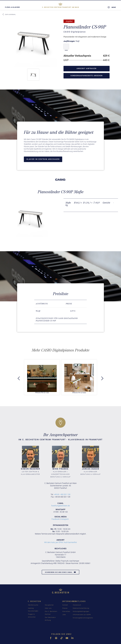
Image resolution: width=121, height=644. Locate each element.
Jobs (64, 615)
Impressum (77, 605)
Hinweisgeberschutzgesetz (83, 618)
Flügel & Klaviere (12, 7)
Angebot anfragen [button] (86, 68)
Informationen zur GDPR (82, 615)
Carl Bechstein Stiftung (50, 619)
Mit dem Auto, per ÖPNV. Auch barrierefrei (60, 542)
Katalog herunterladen (33, 610)
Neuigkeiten (49, 605)
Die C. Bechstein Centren (51, 613)
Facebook (55, 519)
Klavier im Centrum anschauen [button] (43, 159)
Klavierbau (66, 611)
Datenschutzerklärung (81, 608)
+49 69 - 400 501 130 (62, 494)
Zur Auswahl (9, 14)
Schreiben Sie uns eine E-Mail (60, 572)
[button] (33, 75)
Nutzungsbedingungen (81, 611)
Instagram (65, 519)
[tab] (60, 320)
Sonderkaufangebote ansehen (86, 76)
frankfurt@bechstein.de (60, 506)
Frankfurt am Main (60, 7)
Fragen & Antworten (32, 616)
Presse (65, 608)
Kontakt (65, 605)
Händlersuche (33, 605)
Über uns (48, 608)
